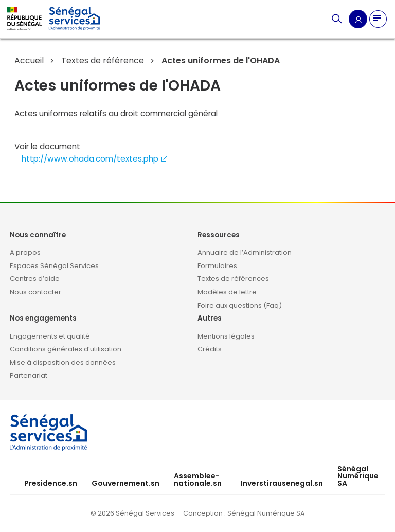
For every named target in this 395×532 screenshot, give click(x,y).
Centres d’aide (35, 279)
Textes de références (233, 279)
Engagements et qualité (50, 336)
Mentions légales (226, 336)
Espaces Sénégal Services (54, 266)
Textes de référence (103, 60)
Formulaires (217, 266)
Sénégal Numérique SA (358, 476)
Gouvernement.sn (125, 483)
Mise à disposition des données (63, 362)
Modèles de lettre (227, 292)
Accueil (29, 60)
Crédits (210, 349)
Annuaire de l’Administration (245, 252)
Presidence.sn (51, 483)
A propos (25, 252)
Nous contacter (35, 292)
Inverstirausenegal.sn (282, 483)
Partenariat (29, 375)
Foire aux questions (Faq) (240, 305)
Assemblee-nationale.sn (198, 480)
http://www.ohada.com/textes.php (95, 159)
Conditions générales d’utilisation (66, 349)
